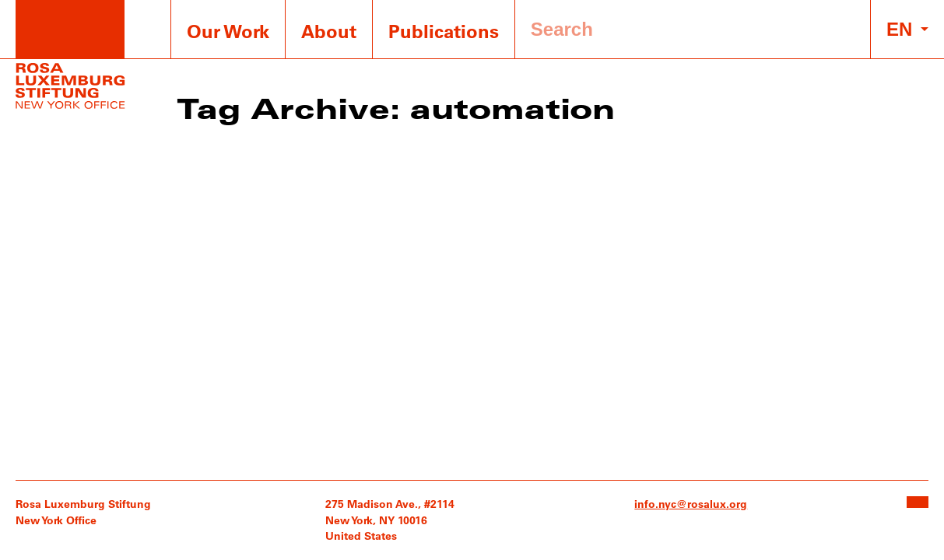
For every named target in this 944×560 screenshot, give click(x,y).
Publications (444, 31)
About (329, 31)
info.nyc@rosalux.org (691, 504)
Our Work (228, 31)
